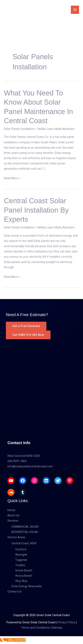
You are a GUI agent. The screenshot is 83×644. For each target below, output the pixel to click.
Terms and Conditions (35, 628)
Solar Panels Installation (19, 129)
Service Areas (16, 537)
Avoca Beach (24, 576)
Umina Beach (24, 570)
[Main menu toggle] (75, 10)
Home (11, 510)
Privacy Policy (67, 622)
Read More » (12, 178)
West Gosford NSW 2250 (24, 456)
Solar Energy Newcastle (27, 586)
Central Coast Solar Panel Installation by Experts (36, 210)
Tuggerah (21, 560)
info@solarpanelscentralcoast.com (30, 466)
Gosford (21, 549)
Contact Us (15, 591)
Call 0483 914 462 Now (28, 335)
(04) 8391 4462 (17, 461)
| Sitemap (56, 628)
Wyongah (21, 555)
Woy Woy (21, 581)
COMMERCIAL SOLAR (25, 527)
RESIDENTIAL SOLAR (25, 532)
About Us (13, 515)
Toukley (20, 565)
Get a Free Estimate (26, 326)
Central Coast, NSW (24, 543)
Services (13, 521)
